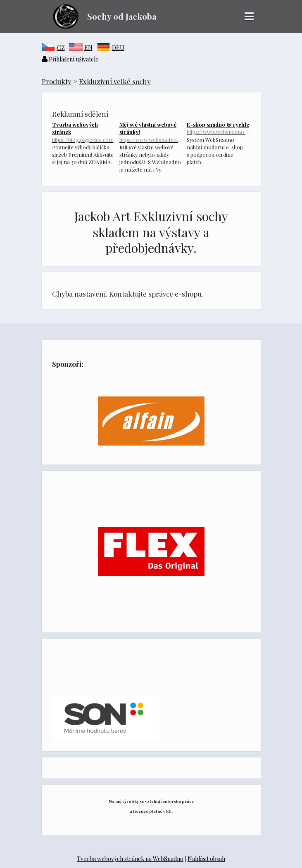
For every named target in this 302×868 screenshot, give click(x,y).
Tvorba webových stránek (84, 132)
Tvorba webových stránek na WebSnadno (130, 859)
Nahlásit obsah (206, 859)
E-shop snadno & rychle (218, 128)
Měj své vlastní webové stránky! (151, 132)
